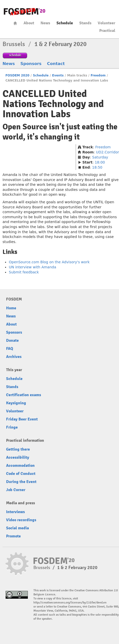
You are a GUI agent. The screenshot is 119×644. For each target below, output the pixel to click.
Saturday (100, 157)
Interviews (15, 512)
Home (15, 23)
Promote (13, 536)
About (29, 23)
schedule (15, 55)
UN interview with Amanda (33, 267)
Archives (14, 357)
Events (58, 75)
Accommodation (20, 466)
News (45, 23)
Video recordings (21, 520)
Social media (17, 528)
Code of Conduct (21, 474)
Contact (56, 64)
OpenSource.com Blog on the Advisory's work (49, 262)
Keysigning (16, 403)
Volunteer (106, 23)
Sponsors (31, 64)
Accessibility (18, 457)
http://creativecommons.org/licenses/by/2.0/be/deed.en (70, 603)
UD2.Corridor (107, 152)
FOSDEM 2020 (17, 75)
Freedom (98, 75)
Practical (107, 31)
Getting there (18, 449)
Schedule (65, 23)
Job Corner (16, 490)
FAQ (10, 349)
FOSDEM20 (25, 12)
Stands (85, 23)
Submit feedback (24, 272)
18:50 (97, 167)
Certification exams (24, 395)
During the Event (21, 482)
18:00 (100, 162)
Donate (12, 340)
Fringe (12, 427)
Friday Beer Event (22, 419)
